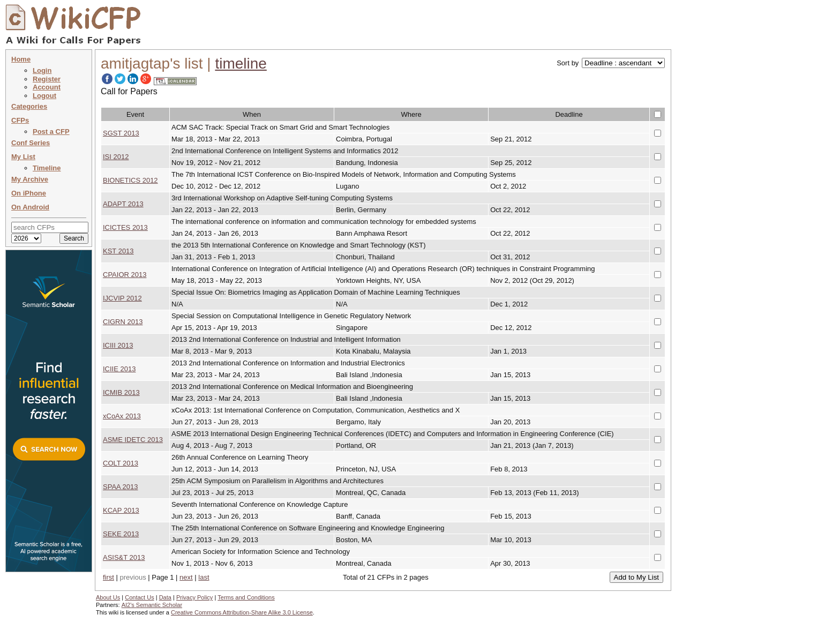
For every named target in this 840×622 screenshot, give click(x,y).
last (204, 577)
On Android (30, 207)
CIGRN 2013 (123, 322)
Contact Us (139, 597)
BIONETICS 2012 (130, 180)
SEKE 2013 (121, 534)
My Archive (30, 179)
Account (47, 87)
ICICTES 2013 (125, 227)
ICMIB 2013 (121, 392)
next (186, 577)
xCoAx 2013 (122, 416)
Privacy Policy (194, 597)
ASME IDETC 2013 (133, 440)
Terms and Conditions (246, 597)
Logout (44, 96)
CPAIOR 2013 (125, 275)
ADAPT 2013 (123, 204)
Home (21, 59)
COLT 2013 (121, 463)
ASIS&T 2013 (124, 557)
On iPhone (29, 193)
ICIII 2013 (118, 345)
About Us (108, 597)
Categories (29, 106)
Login (42, 70)
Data (165, 597)
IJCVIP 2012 (122, 298)
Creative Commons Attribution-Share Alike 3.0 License (242, 612)
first (108, 577)
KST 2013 (118, 251)
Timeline (47, 168)
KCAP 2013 (121, 510)
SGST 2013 (121, 133)
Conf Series (31, 143)
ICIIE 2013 (119, 369)
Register (47, 79)
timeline (241, 63)
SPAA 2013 (121, 487)
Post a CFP (51, 132)
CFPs (20, 120)
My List (23, 157)
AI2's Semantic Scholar (152, 605)
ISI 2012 (116, 157)
